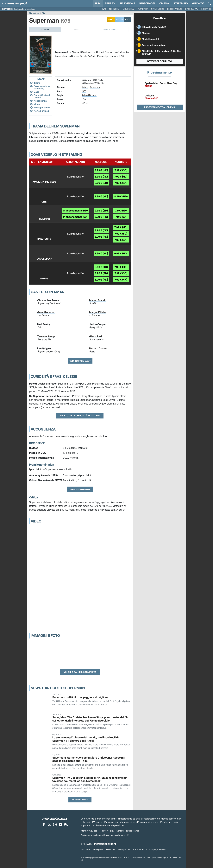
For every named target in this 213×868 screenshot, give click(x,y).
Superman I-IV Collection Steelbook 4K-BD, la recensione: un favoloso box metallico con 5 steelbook (90, 779)
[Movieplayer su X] (49, 824)
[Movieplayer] (55, 819)
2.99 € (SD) (101, 211)
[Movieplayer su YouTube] (60, 824)
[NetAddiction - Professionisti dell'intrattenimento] (105, 844)
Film (98, 3)
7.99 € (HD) (121, 177)
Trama (37, 83)
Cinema (164, 3)
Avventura (95, 87)
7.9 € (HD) (121, 211)
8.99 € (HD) (121, 196)
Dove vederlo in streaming (42, 87)
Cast (36, 92)
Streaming (181, 3)
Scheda (45, 30)
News (103, 9)
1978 (84, 91)
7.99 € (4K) (121, 183)
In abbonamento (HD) (75, 211)
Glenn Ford (96, 336)
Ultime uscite (158, 9)
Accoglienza (40, 101)
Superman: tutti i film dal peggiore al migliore (80, 697)
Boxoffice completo (160, 61)
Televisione (127, 3)
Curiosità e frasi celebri (42, 96)
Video (37, 104)
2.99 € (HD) (101, 217)
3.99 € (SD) (101, 183)
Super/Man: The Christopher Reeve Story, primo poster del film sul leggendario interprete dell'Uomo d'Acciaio (91, 719)
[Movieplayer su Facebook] (44, 824)
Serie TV (110, 3)
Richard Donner (89, 95)
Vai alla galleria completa (80, 672)
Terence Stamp (46, 336)
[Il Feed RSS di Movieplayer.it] (66, 824)
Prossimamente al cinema (160, 107)
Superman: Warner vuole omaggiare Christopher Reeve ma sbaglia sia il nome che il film (89, 759)
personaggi (147, 3)
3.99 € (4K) (101, 177)
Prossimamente (175, 9)
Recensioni (114, 9)
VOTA (127, 19)
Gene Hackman (46, 312)
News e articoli (41, 111)
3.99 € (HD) (101, 170)
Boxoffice (206, 9)
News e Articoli (111, 30)
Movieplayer (34, 13)
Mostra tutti (80, 800)
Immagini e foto (42, 107)
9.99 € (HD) (121, 253)
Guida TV (198, 3)
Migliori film (128, 9)
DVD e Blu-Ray (192, 9)
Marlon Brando (98, 300)
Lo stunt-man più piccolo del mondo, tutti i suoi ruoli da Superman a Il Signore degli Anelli (86, 739)
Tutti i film (143, 9)
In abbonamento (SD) (75, 217)
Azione (85, 87)
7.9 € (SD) (121, 217)
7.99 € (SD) (121, 170)
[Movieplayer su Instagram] (55, 824)
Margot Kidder (98, 312)
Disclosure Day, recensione (24, 9)
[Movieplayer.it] (15, 3)
